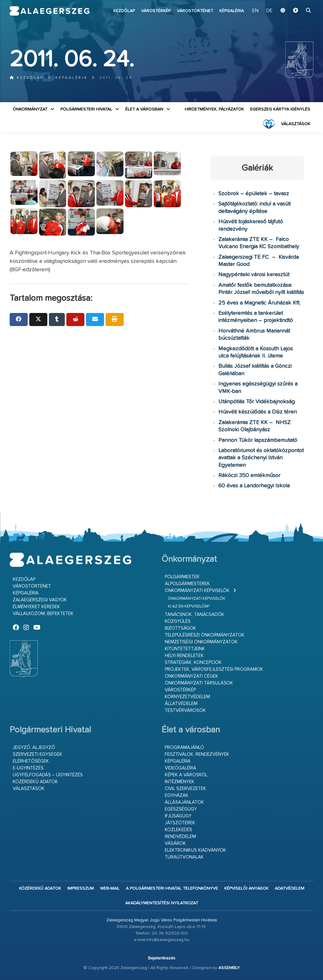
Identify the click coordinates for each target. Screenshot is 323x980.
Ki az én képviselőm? (189, 606)
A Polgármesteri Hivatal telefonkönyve (172, 888)
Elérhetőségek (31, 761)
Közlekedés (178, 830)
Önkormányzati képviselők (197, 591)
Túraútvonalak (184, 857)
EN (255, 11)
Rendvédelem (180, 837)
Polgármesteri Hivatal (86, 109)
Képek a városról (186, 775)
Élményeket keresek (36, 607)
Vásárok (175, 843)
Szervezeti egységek (38, 754)
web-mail (110, 888)
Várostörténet (195, 11)
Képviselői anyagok (246, 888)
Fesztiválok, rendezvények (197, 754)
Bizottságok (180, 628)
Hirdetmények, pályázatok (214, 109)
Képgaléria (232, 11)
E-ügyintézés (28, 768)
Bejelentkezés (162, 958)
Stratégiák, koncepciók (193, 663)
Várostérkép (156, 11)
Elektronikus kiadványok (195, 850)
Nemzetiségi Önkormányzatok (201, 642)
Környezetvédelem (187, 697)
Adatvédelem (290, 888)
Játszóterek (180, 823)
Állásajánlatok (184, 802)
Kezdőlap (124, 11)
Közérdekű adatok (35, 782)
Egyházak (177, 795)
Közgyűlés (178, 621)
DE (269, 11)
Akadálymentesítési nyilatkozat (162, 903)
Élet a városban (144, 109)
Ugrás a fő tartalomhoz (298, 3)
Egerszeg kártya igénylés (280, 109)
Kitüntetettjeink (185, 649)
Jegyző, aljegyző (34, 748)
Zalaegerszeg (50, 11)
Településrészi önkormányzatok (205, 635)
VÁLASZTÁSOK (296, 124)
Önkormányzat (30, 109)
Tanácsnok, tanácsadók (195, 615)
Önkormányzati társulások (199, 683)
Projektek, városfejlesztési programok (214, 669)
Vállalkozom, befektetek (43, 614)
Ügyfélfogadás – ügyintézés (48, 775)
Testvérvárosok (185, 710)
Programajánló (184, 748)
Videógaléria (180, 768)
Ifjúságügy (178, 816)
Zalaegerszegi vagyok (40, 600)
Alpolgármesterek (187, 584)
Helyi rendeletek (184, 656)
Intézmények (180, 782)
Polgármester (182, 577)
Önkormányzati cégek (192, 676)
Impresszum (81, 888)
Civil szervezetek (185, 789)
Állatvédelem (181, 704)
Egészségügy (181, 809)
